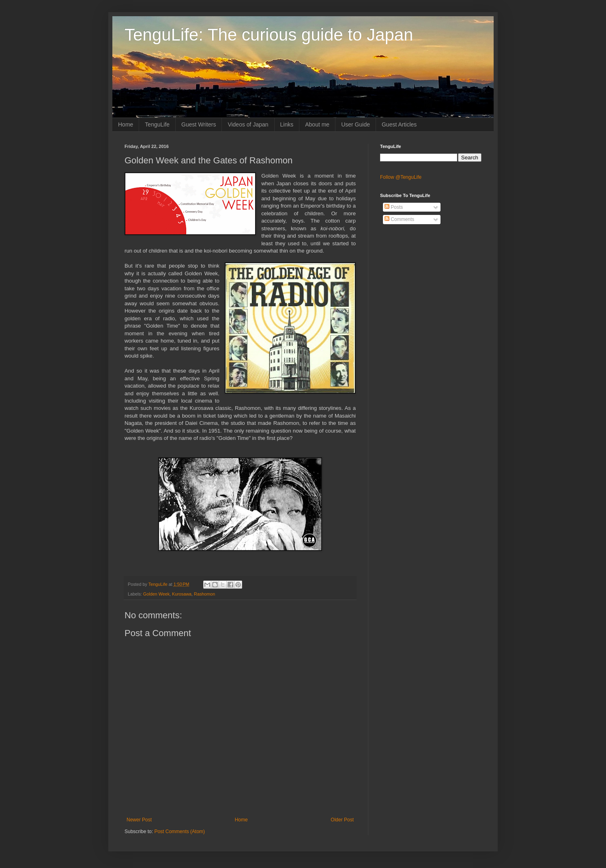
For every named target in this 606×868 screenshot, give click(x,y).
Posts (394, 207)
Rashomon (204, 594)
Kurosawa (182, 594)
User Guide (356, 124)
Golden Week (156, 594)
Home (126, 124)
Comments (399, 219)
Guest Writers (199, 124)
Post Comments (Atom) (179, 832)
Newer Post (139, 820)
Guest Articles (399, 124)
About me (317, 124)
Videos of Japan (248, 124)
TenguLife (157, 124)
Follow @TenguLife (401, 177)
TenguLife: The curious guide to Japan (269, 35)
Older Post (342, 820)
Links (287, 124)
